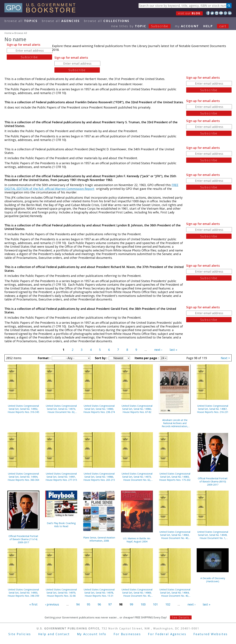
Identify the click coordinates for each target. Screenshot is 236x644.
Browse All (21, 21)
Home (8, 33)
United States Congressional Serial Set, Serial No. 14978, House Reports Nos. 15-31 (99, 593)
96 (99, 604)
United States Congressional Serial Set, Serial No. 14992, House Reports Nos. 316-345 (23, 409)
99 (131, 604)
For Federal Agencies (167, 634)
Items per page (146, 358)
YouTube (221, 13)
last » (173, 350)
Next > (225, 358)
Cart (223, 26)
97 (110, 604)
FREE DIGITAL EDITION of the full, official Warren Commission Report (91, 187)
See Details (181, 617)
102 (168, 604)
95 (88, 604)
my (187, 26)
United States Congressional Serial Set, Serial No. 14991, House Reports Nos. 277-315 (61, 477)
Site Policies (20, 634)
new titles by (143, 26)
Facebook (208, 13)
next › (158, 350)
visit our (189, 13)
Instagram (217, 13)
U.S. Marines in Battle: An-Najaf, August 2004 (137, 540)
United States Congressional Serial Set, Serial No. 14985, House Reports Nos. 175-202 (175, 477)
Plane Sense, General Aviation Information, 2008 (99, 539)
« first (33, 604)
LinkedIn (230, 13)
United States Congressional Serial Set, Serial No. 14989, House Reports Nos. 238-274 (99, 409)
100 (143, 604)
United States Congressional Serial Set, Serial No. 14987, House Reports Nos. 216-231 (213, 409)
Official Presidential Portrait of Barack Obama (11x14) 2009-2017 (23, 539)
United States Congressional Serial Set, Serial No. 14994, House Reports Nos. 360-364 (23, 477)
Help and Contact (54, 634)
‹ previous (52, 604)
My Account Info (92, 634)
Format (44, 358)
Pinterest (225, 13)
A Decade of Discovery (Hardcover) (213, 580)
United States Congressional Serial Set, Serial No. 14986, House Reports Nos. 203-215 (99, 477)
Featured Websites (211, 634)
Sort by (101, 358)
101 (155, 604)
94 (78, 604)
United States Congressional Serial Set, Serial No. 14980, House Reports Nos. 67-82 (137, 409)
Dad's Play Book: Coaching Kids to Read (61, 525)
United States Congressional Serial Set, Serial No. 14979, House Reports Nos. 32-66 (61, 593)
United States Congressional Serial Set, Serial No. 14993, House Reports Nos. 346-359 (23, 593)
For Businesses (127, 634)
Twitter (212, 13)
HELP (208, 26)
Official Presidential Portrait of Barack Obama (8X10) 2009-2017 (213, 481)
